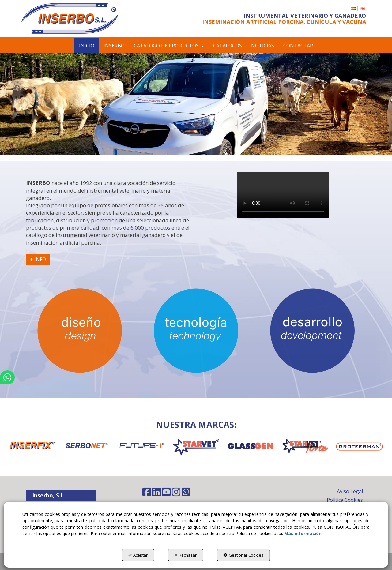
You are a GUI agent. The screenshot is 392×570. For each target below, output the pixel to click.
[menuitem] (353, 8)
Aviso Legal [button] (350, 491)
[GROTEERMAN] (360, 446)
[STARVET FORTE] (305, 446)
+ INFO (38, 259)
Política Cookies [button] (345, 500)
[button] (77, 18)
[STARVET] (196, 446)
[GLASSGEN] (251, 446)
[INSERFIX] (32, 446)
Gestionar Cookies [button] (243, 555)
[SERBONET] (87, 446)
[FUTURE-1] (141, 446)
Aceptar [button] (138, 555)
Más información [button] (303, 533)
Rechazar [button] (185, 555)
